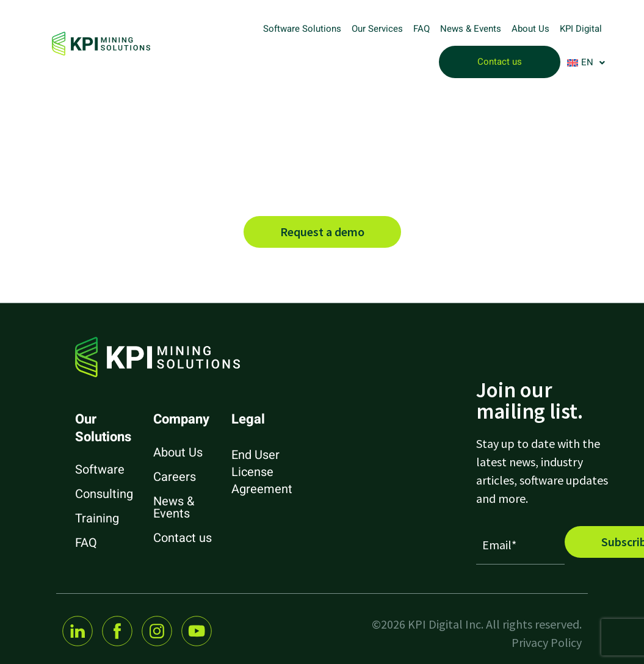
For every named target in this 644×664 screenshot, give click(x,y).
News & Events (471, 29)
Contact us (500, 62)
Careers (175, 477)
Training (97, 518)
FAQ (421, 29)
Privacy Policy (547, 642)
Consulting (104, 494)
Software (100, 470)
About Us (530, 29)
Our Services (377, 29)
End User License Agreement (262, 472)
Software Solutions (302, 29)
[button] (586, 63)
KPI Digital (581, 29)
